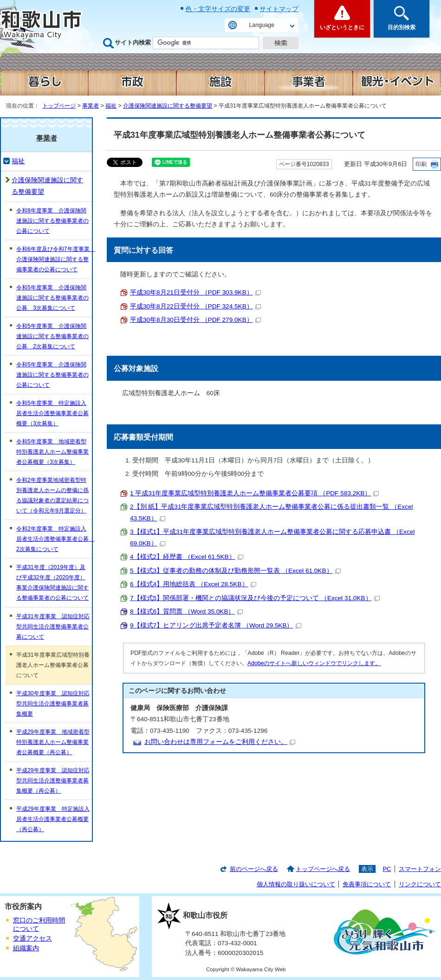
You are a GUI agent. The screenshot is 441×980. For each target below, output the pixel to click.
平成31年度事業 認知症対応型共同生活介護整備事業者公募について (53, 627)
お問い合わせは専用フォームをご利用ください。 (220, 742)
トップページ (59, 106)
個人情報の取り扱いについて (296, 884)
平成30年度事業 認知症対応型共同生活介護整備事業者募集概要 (53, 704)
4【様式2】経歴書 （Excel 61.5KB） (187, 557)
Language (262, 25)
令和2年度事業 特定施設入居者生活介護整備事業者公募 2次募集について (54, 539)
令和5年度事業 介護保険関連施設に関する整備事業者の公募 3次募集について (52, 298)
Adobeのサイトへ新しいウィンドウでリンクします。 (314, 663)
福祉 (111, 106)
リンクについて (420, 884)
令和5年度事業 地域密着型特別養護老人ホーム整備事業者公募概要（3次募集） (52, 452)
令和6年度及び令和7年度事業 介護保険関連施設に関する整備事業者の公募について (54, 259)
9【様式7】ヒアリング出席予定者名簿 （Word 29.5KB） (216, 625)
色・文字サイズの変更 (218, 9)
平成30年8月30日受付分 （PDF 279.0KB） (195, 320)
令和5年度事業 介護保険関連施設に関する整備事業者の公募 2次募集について (52, 336)
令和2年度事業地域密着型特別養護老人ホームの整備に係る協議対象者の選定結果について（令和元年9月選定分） (52, 495)
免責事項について (367, 884)
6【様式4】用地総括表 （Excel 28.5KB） (193, 584)
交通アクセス (32, 938)
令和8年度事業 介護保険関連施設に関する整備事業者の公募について (52, 221)
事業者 (91, 106)
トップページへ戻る (323, 869)
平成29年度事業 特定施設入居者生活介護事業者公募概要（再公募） (53, 819)
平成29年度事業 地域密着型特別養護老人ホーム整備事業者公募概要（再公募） (53, 742)
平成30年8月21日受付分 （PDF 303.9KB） (195, 292)
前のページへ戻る (254, 869)
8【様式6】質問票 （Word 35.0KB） (186, 612)
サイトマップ (279, 9)
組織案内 (26, 948)
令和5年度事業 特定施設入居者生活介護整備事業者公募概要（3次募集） (52, 413)
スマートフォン (420, 869)
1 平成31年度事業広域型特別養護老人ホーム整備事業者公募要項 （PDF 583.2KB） (254, 493)
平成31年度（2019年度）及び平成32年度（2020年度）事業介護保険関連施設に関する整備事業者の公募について (52, 583)
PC (387, 869)
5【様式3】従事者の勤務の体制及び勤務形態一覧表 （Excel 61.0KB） (235, 571)
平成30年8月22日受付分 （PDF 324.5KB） (195, 306)
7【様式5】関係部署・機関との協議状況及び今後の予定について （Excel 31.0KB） (255, 598)
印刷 (421, 164)
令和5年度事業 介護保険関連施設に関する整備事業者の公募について (52, 375)
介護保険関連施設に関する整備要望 (168, 106)
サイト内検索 (133, 42)
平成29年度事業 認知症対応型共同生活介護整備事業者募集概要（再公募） (53, 781)
